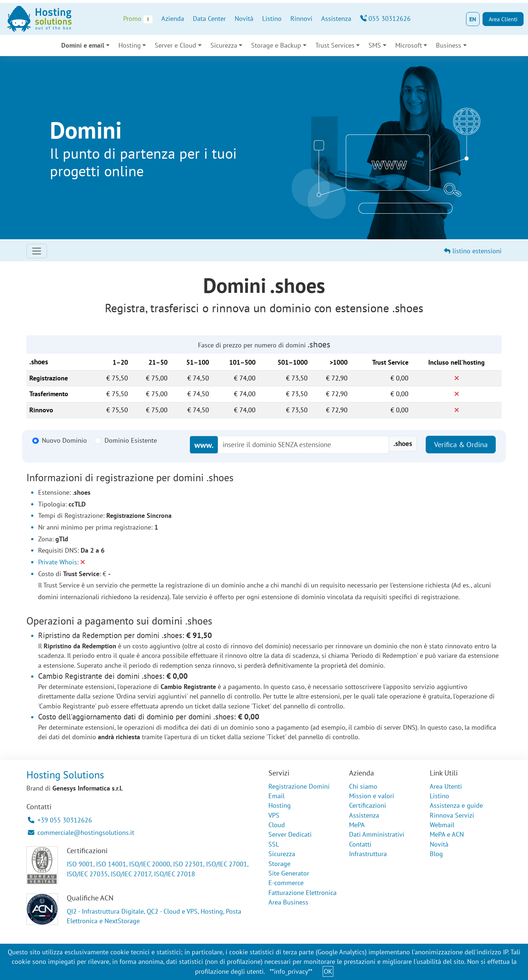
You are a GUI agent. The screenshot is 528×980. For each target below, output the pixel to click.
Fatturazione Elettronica (302, 893)
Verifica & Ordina (461, 445)
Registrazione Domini (299, 786)
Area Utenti (446, 786)
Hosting (130, 45)
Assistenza (336, 19)
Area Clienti (503, 19)
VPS (274, 815)
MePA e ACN (447, 834)
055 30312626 (385, 19)
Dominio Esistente (131, 440)
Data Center (209, 19)
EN (473, 19)
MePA (357, 825)
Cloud (277, 825)
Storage (279, 864)
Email (276, 796)
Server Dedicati (290, 834)
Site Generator (289, 873)
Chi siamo (363, 786)
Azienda (173, 19)
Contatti (360, 844)
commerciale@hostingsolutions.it (81, 832)
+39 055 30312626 (60, 820)
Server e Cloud (175, 45)
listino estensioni (473, 251)
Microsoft (409, 45)
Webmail (442, 825)
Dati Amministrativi (377, 834)
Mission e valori (372, 796)
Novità (244, 19)
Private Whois (58, 562)
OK (328, 971)
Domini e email (83, 45)
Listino (272, 19)
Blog (436, 854)
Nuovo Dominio (64, 440)
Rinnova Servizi (452, 815)
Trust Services (335, 45)
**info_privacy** (291, 971)
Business (449, 45)
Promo (138, 19)
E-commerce (286, 883)
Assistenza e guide (456, 805)
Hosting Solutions (65, 775)
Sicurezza (224, 45)
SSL (274, 844)
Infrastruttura (368, 854)
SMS (375, 45)
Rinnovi (301, 19)
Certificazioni (368, 805)
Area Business (288, 902)
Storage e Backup (276, 45)
